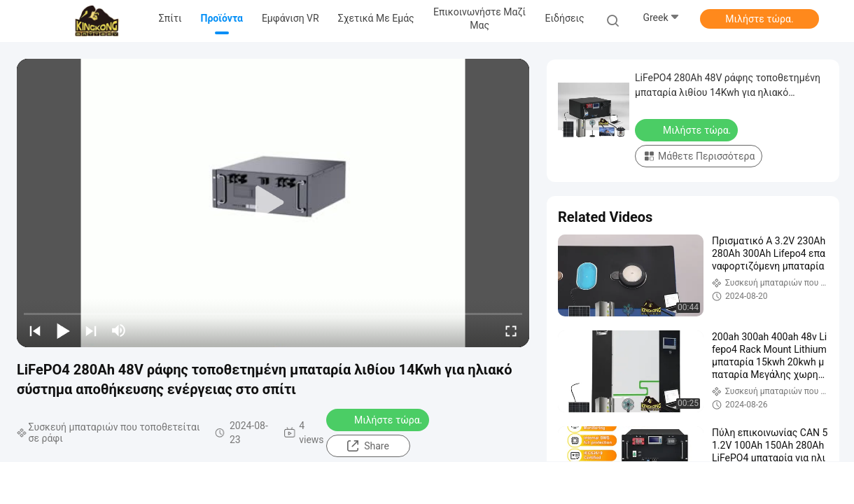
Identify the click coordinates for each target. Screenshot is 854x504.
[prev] (35, 330)
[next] (91, 330)
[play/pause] (63, 330)
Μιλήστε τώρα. (759, 19)
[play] (273, 203)
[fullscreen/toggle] (511, 330)
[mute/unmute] (119, 330)
